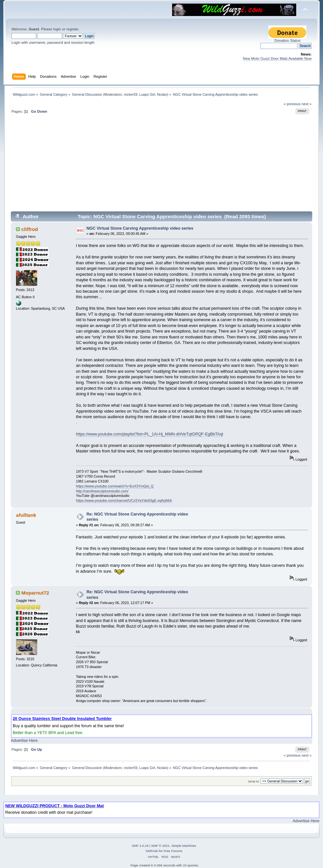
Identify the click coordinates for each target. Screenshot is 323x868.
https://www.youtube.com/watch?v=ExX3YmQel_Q (115, 486)
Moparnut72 (35, 593)
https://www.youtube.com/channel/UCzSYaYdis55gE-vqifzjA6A (124, 500)
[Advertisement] (161, 165)
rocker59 (130, 94)
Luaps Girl (147, 94)
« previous (292, 104)
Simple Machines (184, 846)
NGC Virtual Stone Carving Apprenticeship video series (140, 228)
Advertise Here (24, 741)
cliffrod (30, 229)
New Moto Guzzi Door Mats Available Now (277, 58)
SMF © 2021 (160, 846)
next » (307, 104)
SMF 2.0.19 (140, 846)
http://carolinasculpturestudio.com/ (102, 491)
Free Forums (173, 851)
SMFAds (152, 851)
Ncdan (162, 94)
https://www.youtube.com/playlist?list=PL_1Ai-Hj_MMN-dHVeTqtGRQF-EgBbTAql (150, 434)
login (57, 29)
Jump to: (254, 781)
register (72, 29)
